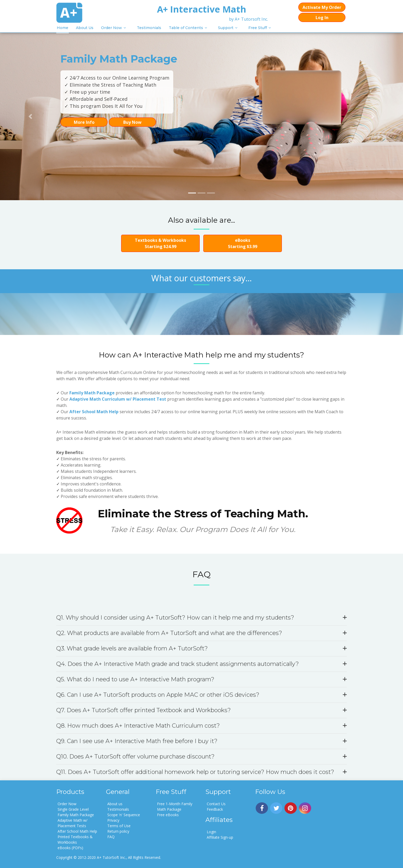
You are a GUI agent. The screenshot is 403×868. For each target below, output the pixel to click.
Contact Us (216, 804)
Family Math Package (92, 393)
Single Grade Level (73, 809)
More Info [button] (84, 122)
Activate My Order (322, 7)
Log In (322, 18)
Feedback (215, 809)
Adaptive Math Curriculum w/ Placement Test (118, 399)
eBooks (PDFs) (70, 848)
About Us (85, 28)
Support (226, 28)
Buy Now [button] (132, 122)
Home (63, 28)
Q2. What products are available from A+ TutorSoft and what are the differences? (201, 780)
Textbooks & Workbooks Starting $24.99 (160, 243)
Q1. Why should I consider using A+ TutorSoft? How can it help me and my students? (201, 765)
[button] (30, 116)
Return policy (118, 831)
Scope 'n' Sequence (124, 815)
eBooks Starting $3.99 (243, 243)
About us (115, 804)
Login (211, 832)
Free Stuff (258, 28)
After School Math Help (94, 412)
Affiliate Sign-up (220, 837)
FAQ (111, 837)
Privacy (113, 820)
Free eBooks (168, 815)
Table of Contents (186, 28)
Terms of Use (119, 826)
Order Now (111, 28)
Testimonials (149, 28)
